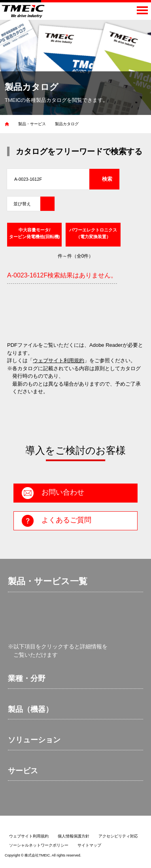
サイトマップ (89, 845)
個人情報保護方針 (74, 836)
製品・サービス (32, 124)
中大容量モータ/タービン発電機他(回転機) (34, 233)
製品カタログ (67, 124)
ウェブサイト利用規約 (59, 360)
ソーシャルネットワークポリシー (39, 845)
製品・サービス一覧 (48, 581)
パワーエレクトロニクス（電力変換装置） (93, 233)
